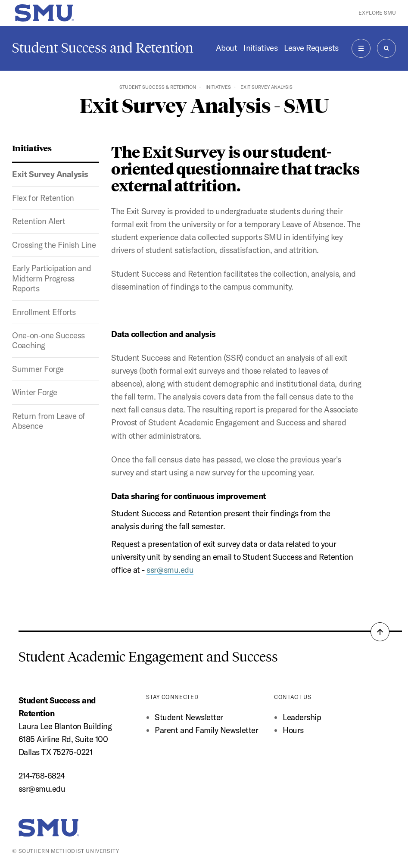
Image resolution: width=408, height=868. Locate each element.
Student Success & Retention (158, 87)
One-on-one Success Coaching (48, 340)
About (227, 48)
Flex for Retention (43, 198)
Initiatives (260, 48)
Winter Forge (34, 392)
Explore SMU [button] (377, 13)
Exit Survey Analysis (50, 174)
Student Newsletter (189, 717)
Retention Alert (39, 221)
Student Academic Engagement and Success (148, 657)
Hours (293, 730)
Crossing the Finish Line (54, 245)
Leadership (302, 717)
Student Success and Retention (103, 48)
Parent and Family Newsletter (206, 730)
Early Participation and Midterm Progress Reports (51, 278)
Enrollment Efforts (44, 312)
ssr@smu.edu (42, 789)
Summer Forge (38, 369)
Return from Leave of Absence (49, 421)
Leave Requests (311, 48)
